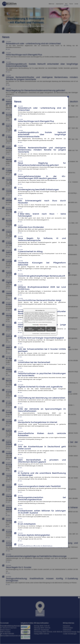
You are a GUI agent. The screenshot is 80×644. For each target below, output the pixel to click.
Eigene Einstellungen (30, 329)
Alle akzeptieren (51, 329)
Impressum (53, 334)
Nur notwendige (41, 329)
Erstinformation (36, 334)
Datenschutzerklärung (45, 334)
